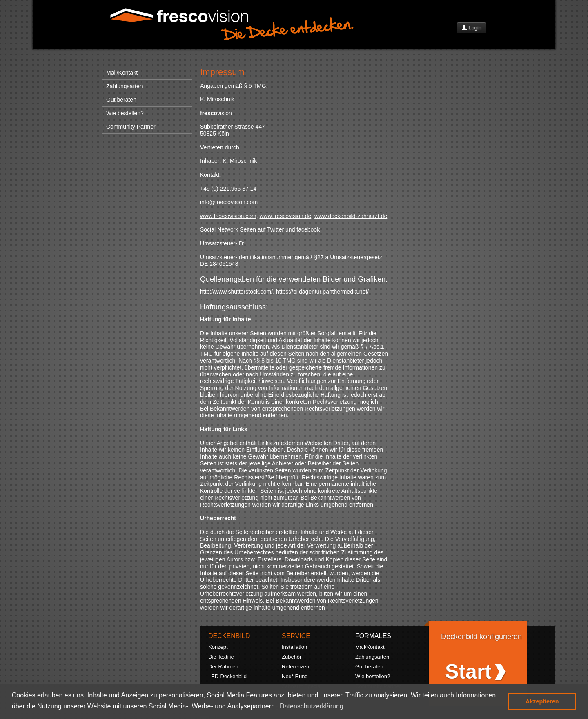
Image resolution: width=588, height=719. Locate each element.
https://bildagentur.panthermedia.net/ (322, 292)
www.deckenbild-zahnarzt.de (351, 216)
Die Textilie (221, 657)
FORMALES (373, 636)
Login (471, 28)
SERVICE (296, 636)
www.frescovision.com (228, 216)
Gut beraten (121, 100)
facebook (308, 229)
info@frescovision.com (229, 202)
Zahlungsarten (125, 86)
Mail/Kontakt (122, 73)
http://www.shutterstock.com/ (236, 292)
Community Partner (131, 127)
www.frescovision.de (285, 216)
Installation (294, 647)
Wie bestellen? (125, 113)
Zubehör (292, 657)
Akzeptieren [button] (542, 701)
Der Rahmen (223, 667)
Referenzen (295, 667)
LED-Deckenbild (227, 676)
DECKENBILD (229, 636)
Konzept (218, 647)
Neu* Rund (295, 676)
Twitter (275, 229)
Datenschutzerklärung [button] (312, 706)
